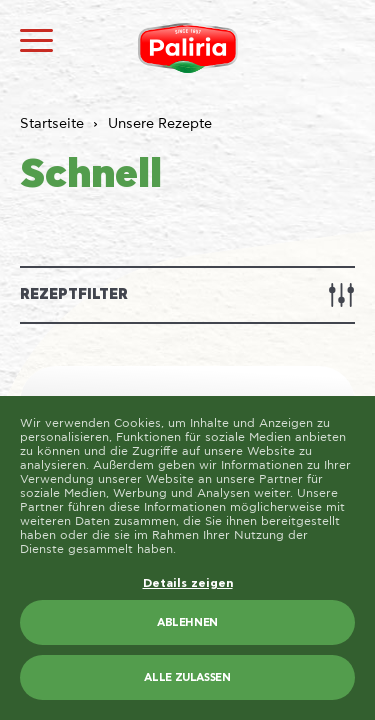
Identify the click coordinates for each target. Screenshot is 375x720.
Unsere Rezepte (160, 124)
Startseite (52, 124)
